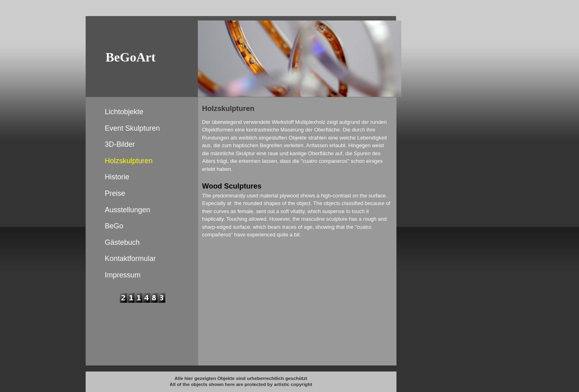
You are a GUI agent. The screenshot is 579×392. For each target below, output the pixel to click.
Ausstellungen (128, 210)
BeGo (114, 226)
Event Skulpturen (132, 128)
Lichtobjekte (124, 112)
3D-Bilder (120, 144)
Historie (117, 177)
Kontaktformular (130, 259)
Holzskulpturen (129, 161)
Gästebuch (122, 242)
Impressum (123, 275)
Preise (115, 193)
